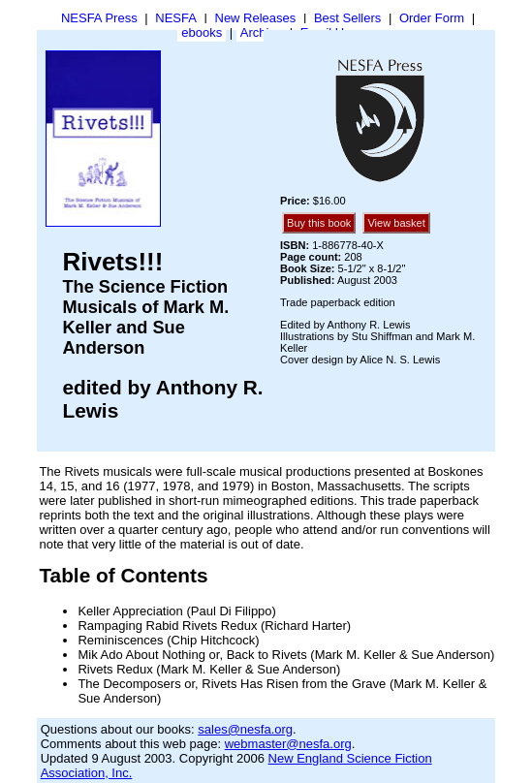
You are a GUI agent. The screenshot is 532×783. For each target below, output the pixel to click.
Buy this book (319, 223)
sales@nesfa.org (245, 729)
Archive (261, 32)
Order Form (432, 18)
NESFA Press (99, 18)
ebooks (202, 32)
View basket (396, 223)
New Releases (256, 18)
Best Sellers (347, 18)
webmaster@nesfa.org (288, 744)
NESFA (176, 18)
